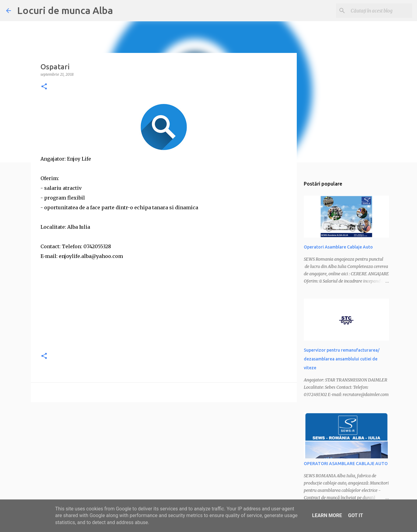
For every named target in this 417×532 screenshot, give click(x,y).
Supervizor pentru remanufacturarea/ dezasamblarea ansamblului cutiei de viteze (342, 359)
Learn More (327, 515)
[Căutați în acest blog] (380, 11)
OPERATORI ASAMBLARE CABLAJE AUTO (346, 464)
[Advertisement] (164, 304)
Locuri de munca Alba (65, 10)
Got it (355, 515)
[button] (44, 87)
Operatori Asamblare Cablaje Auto (338, 247)
